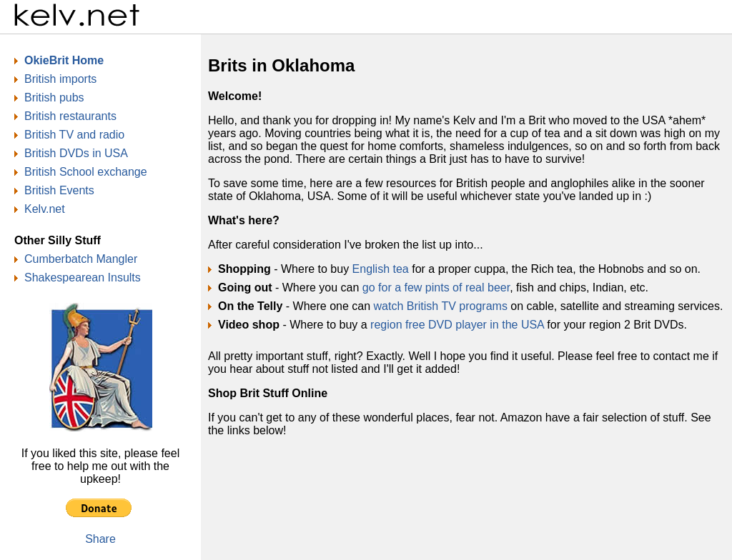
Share (100, 539)
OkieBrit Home (64, 60)
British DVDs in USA (76, 153)
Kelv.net (45, 209)
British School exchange (86, 172)
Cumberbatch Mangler (81, 259)
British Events (59, 190)
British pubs (54, 97)
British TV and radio (74, 135)
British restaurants (70, 116)
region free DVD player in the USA (457, 325)
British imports (60, 79)
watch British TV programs (441, 306)
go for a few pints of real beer (436, 287)
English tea (381, 269)
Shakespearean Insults (83, 277)
